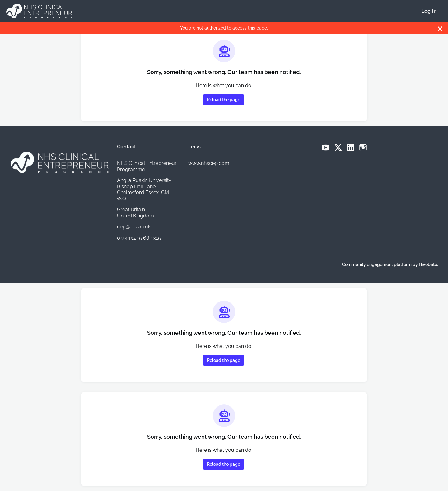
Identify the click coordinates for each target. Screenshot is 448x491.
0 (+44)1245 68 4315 (139, 238)
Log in (429, 11)
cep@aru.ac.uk (134, 227)
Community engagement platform (377, 264)
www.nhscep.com (209, 163)
